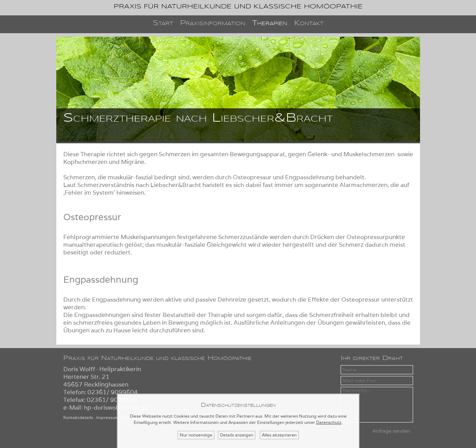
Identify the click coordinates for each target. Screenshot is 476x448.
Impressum (107, 417)
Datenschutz (329, 422)
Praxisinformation (213, 23)
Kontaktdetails (78, 417)
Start (163, 23)
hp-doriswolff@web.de (116, 407)
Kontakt (309, 23)
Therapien (270, 23)
